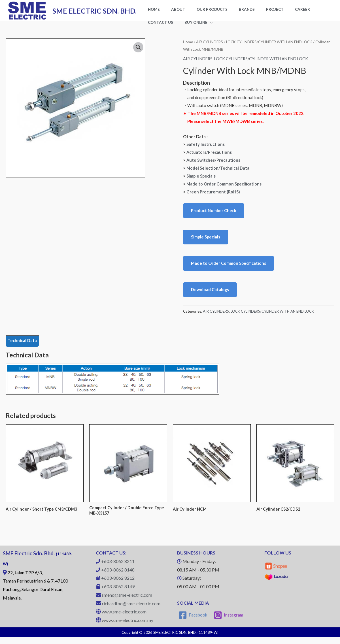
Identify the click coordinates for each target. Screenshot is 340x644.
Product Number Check (214, 215)
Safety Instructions (206, 149)
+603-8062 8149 (118, 593)
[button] (138, 52)
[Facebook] (193, 622)
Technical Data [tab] (23, 347)
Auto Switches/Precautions (214, 165)
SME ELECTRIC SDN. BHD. (94, 13)
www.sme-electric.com (124, 619)
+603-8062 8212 (118, 585)
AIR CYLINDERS (211, 47)
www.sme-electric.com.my (127, 627)
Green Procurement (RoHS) (213, 196)
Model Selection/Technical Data (218, 172)
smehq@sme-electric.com (127, 602)
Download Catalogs (210, 295)
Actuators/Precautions (210, 157)
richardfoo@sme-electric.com (131, 610)
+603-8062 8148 (118, 576)
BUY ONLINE (157, 27)
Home (188, 47)
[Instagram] (229, 622)
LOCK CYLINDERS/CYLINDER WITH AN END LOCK (265, 63)
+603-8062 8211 (118, 568)
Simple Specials (201, 180)
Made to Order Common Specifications (225, 188)
